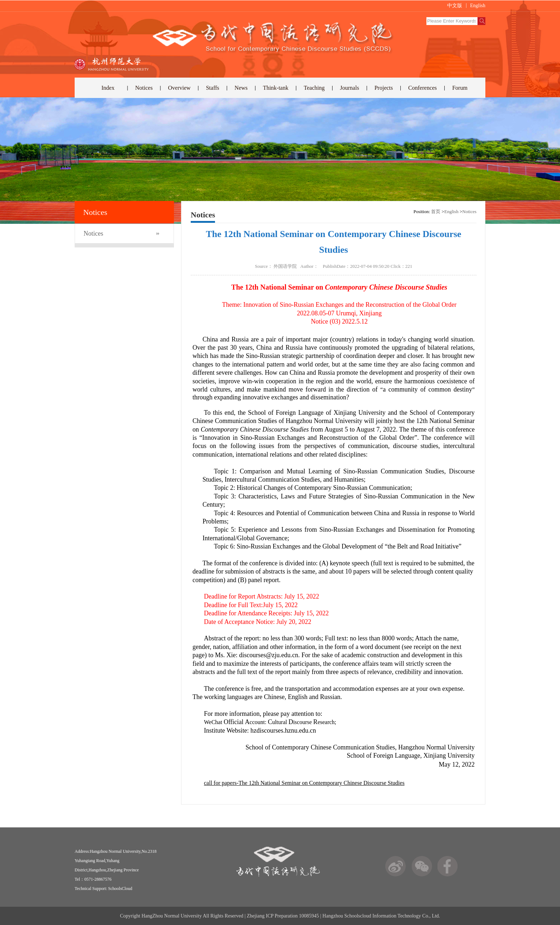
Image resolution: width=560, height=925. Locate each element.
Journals (349, 88)
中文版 (455, 6)
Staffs (213, 88)
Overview (179, 88)
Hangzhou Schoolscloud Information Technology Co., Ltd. (381, 916)
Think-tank (276, 88)
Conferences (422, 88)
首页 (436, 211)
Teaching (314, 88)
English (478, 6)
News (241, 88)
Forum (460, 88)
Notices (144, 88)
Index (108, 88)
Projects (384, 88)
